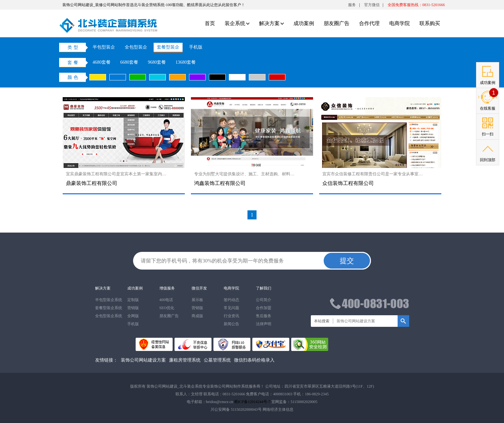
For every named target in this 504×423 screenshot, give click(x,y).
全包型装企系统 (109, 316)
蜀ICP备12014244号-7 (252, 402)
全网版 (133, 316)
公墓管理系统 (217, 360)
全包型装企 (136, 47)
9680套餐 (157, 62)
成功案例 (304, 23)
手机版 (196, 47)
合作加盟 (264, 308)
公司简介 (264, 300)
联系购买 (430, 23)
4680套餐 (102, 62)
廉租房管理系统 (185, 360)
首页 (210, 23)
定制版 (133, 300)
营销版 (133, 308)
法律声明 (264, 324)
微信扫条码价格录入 (254, 360)
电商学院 (400, 23)
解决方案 (271, 23)
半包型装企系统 (109, 300)
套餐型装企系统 (109, 308)
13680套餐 (186, 62)
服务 (352, 5)
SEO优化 (167, 308)
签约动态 (231, 300)
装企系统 (237, 23)
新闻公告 (231, 324)
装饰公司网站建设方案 (143, 360)
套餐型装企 (168, 47)
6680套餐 (129, 62)
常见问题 (231, 308)
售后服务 (264, 316)
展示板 (197, 300)
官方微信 (372, 6)
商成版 (197, 316)
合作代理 (369, 23)
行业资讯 (231, 316)
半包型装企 (104, 47)
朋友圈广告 (337, 23)
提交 (347, 261)
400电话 (166, 300)
